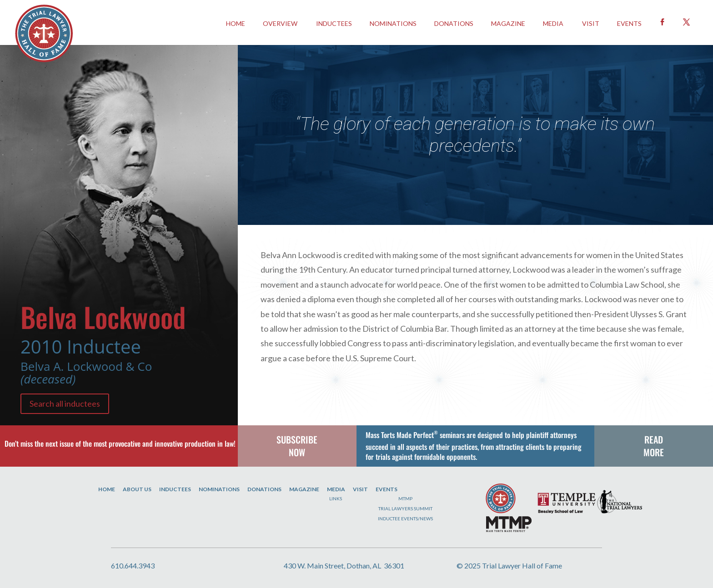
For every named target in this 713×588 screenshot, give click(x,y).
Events (387, 489)
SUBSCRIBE (297, 439)
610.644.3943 (133, 566)
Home (107, 489)
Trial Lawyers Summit (405, 508)
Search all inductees (65, 404)
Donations (454, 23)
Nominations (393, 23)
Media (553, 23)
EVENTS (629, 23)
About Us (137, 489)
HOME (236, 23)
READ (654, 439)
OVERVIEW (280, 23)
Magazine (508, 23)
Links (336, 498)
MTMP (405, 498)
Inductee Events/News (405, 518)
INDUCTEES (334, 23)
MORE (654, 452)
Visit (591, 23)
